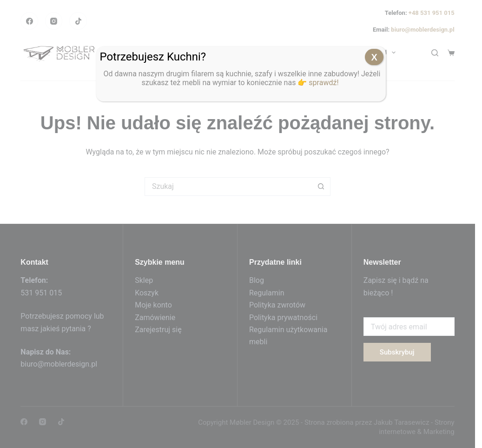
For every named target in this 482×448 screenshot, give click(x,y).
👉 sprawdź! (319, 83)
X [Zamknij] (374, 57)
